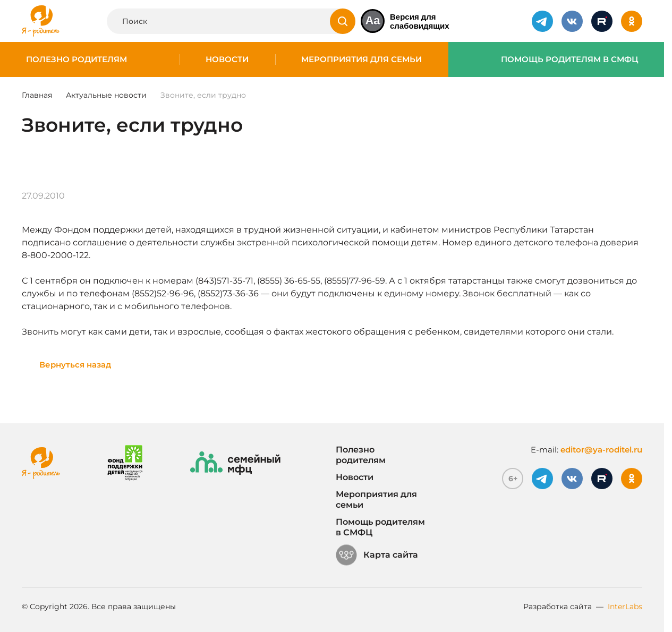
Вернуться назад (75, 365)
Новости (227, 59)
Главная (37, 95)
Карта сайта (377, 555)
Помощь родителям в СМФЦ (570, 59)
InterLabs (625, 607)
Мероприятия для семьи (361, 59)
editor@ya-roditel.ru (601, 450)
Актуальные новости (106, 95)
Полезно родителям (76, 59)
